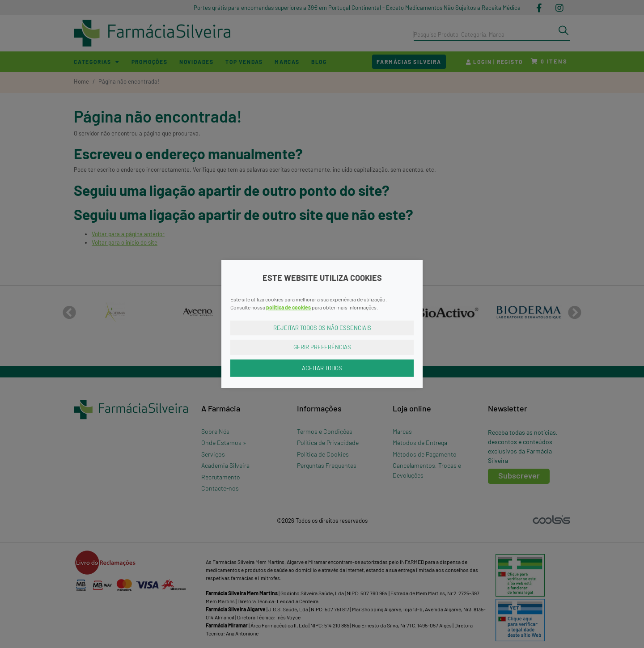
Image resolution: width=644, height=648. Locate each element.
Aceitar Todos (322, 368)
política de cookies (288, 307)
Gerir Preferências (322, 347)
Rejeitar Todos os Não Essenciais (322, 327)
